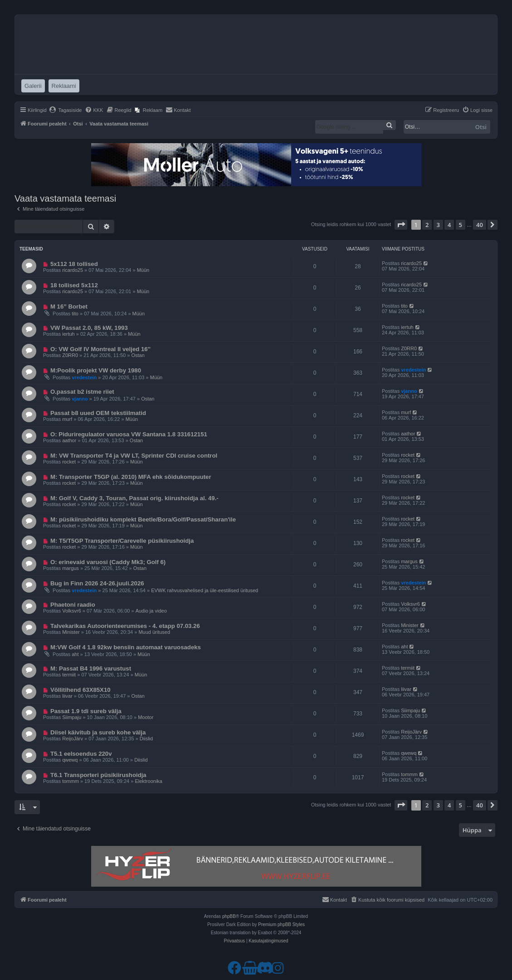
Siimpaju (72, 717)
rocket (69, 462)
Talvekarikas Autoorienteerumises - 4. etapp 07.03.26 (125, 626)
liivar (67, 696)
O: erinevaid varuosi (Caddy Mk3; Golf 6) (108, 562)
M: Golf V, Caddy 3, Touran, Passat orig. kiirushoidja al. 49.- (134, 498)
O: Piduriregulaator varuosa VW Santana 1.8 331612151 (129, 434)
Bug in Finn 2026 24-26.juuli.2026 (97, 583)
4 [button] (449, 225)
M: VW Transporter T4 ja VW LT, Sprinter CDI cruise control (134, 456)
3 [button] (438, 225)
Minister (71, 632)
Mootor (146, 717)
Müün (143, 270)
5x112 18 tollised (74, 264)
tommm (71, 781)
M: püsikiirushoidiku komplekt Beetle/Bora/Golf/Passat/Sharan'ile (143, 519)
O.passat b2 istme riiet (82, 392)
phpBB (229, 916)
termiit (69, 675)
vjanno (80, 399)
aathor (69, 440)
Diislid (146, 739)
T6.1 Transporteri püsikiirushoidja (98, 775)
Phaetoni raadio (73, 605)
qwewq (70, 760)
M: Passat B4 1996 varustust (91, 669)
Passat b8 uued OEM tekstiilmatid (98, 413)
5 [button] (461, 225)
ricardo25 (73, 270)
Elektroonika (149, 781)
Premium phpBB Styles (281, 924)
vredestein (84, 377)
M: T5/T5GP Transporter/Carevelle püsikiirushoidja (122, 541)
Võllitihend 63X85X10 (80, 690)
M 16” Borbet (69, 307)
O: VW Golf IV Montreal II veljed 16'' (100, 349)
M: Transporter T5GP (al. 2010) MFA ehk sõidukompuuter (131, 477)
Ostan (138, 355)
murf (67, 419)
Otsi (481, 127)
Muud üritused (154, 632)
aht (75, 654)
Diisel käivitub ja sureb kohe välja (98, 732)
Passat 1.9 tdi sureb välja (86, 711)
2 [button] (427, 225)
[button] (401, 225)
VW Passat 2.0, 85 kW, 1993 (89, 328)
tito (75, 314)
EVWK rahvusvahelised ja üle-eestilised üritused (205, 590)
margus (71, 568)
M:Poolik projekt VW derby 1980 (96, 370)
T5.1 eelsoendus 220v (81, 754)
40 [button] (480, 225)
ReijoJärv (73, 739)
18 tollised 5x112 (74, 285)
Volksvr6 (72, 611)
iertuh (68, 334)
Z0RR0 (70, 355)
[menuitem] (66, 110)
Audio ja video (151, 611)
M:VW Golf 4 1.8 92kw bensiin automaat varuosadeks (126, 647)
